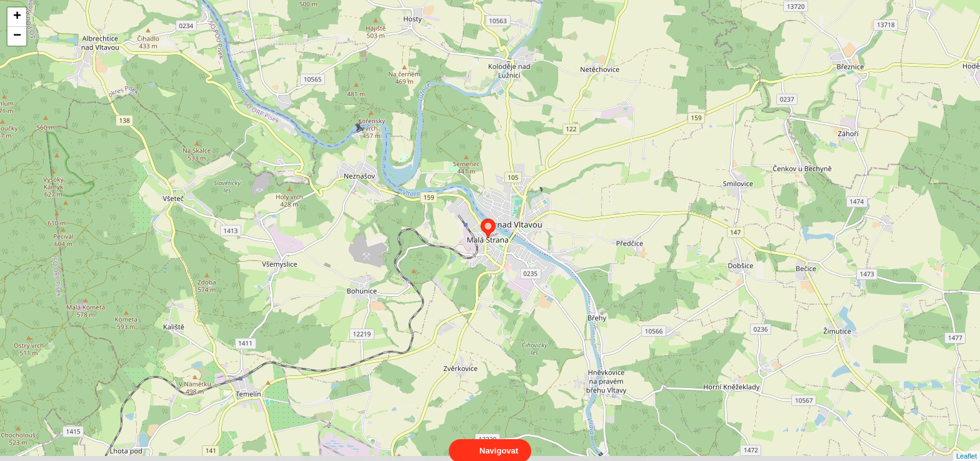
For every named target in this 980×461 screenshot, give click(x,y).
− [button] (17, 36)
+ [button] (17, 17)
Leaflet (967, 445)
